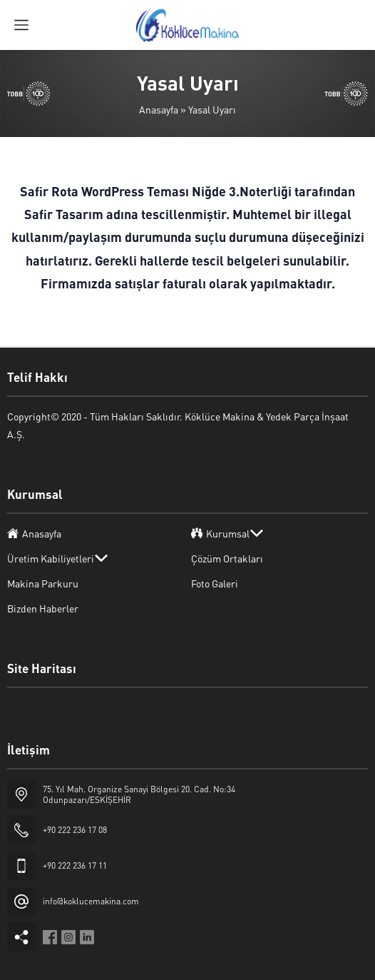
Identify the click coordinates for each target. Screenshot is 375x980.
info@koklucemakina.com (91, 901)
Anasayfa (159, 109)
